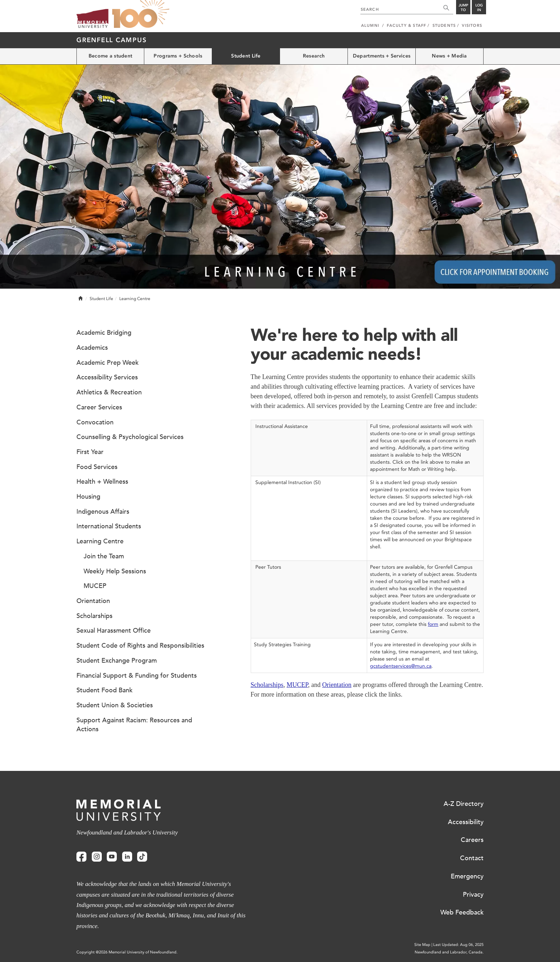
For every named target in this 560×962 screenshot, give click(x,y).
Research (314, 56)
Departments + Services (382, 56)
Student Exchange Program (117, 661)
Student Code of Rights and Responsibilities (140, 646)
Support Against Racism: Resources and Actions (134, 725)
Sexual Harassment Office (114, 630)
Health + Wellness (102, 482)
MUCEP (297, 685)
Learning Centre (100, 541)
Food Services (97, 467)
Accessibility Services (107, 377)
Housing (88, 497)
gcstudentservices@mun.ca (401, 666)
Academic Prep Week (107, 363)
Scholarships (267, 685)
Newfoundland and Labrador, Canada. (449, 952)
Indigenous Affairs (103, 512)
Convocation (95, 422)
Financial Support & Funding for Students (137, 676)
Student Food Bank (104, 690)
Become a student (110, 56)
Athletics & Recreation (109, 392)
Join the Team (104, 556)
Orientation (337, 685)
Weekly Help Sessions (115, 571)
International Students (109, 526)
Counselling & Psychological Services (130, 437)
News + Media (449, 56)
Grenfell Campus (111, 40)
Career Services (99, 407)
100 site (141, 14)
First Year (90, 452)
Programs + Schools (178, 56)
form (433, 624)
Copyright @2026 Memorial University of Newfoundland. (127, 952)
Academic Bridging (104, 333)
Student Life (246, 56)
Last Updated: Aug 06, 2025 (458, 945)
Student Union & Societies (115, 705)
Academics (92, 348)
